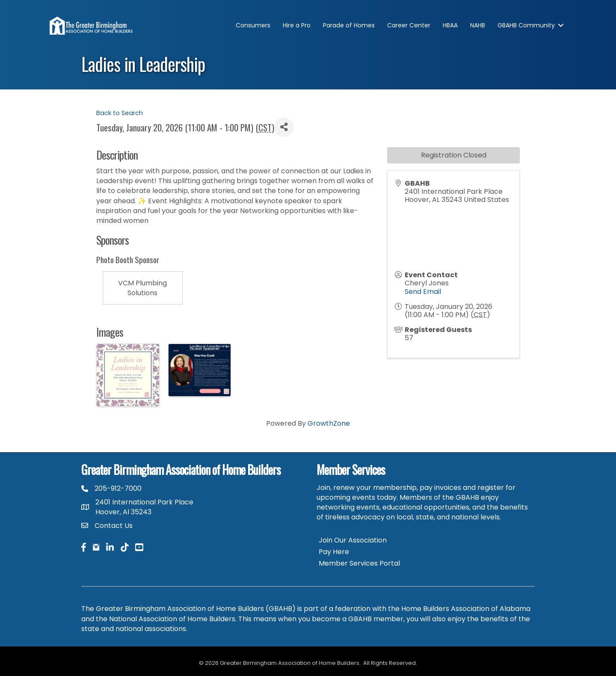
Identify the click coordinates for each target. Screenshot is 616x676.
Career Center (409, 25)
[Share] (284, 127)
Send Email (423, 292)
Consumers (253, 25)
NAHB (478, 25)
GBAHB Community (526, 25)
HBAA (450, 25)
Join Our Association (353, 540)
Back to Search (120, 113)
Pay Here (334, 552)
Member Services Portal (359, 563)
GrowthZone (329, 423)
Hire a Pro (297, 25)
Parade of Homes (349, 25)
